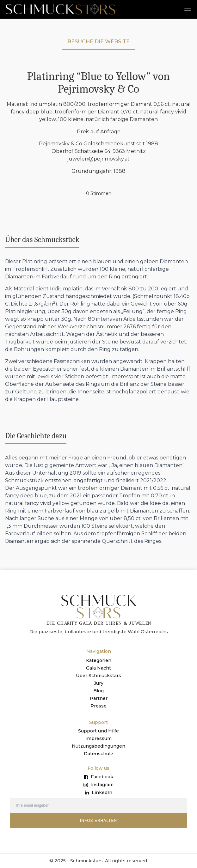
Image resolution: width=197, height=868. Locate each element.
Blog (98, 691)
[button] (188, 8)
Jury (99, 683)
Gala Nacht (98, 668)
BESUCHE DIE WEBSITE (98, 42)
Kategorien (99, 660)
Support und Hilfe (98, 731)
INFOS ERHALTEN (98, 821)
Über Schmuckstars (98, 676)
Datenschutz (99, 754)
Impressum (98, 738)
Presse (98, 706)
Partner (99, 698)
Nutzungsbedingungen (98, 746)
